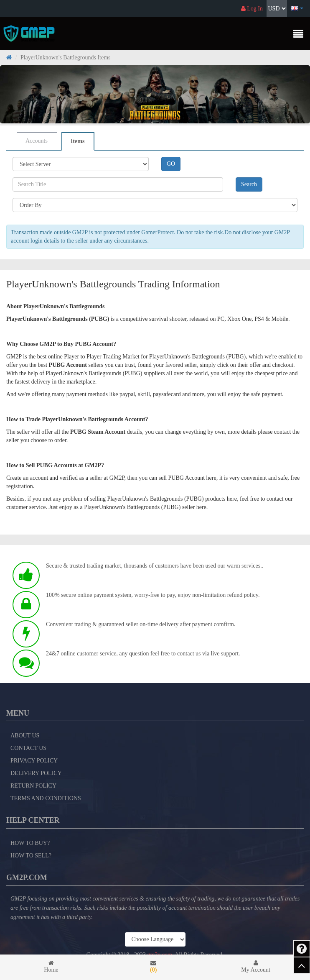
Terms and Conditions (46, 798)
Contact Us (28, 748)
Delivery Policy (36, 773)
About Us (25, 736)
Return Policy (33, 786)
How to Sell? (31, 856)
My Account (256, 966)
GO (171, 164)
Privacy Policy (34, 761)
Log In (252, 9)
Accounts (37, 141)
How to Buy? (30, 843)
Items (77, 141)
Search (249, 184)
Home (51, 966)
